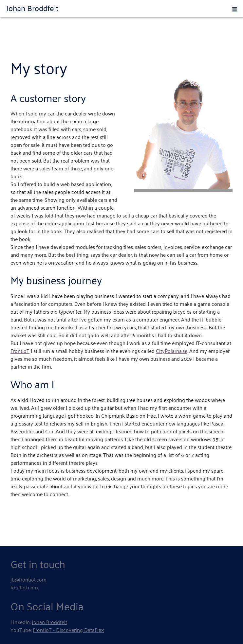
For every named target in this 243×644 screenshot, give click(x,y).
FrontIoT (20, 351)
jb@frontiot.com (28, 579)
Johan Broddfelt (32, 8)
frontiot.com (24, 587)
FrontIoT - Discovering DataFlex (68, 630)
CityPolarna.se (172, 351)
